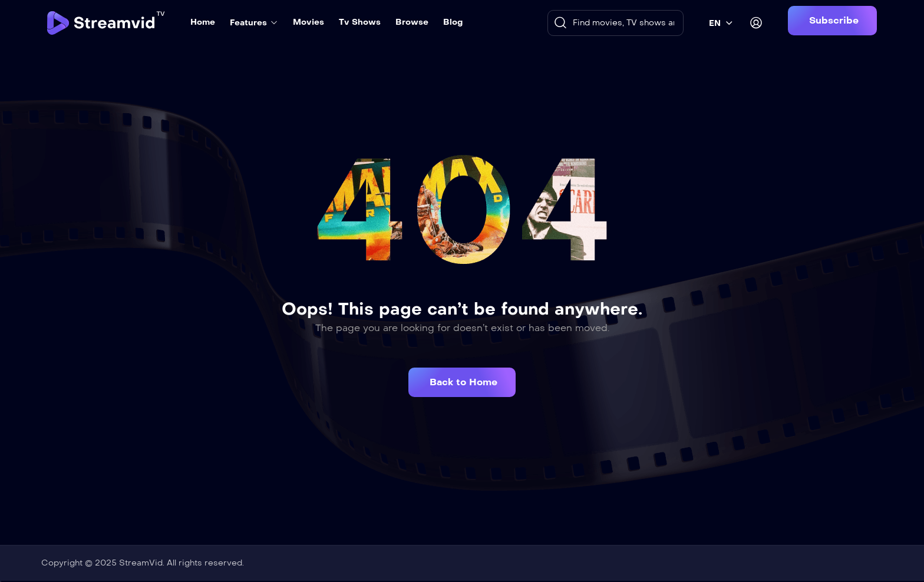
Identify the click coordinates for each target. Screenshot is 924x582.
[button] (832, 21)
